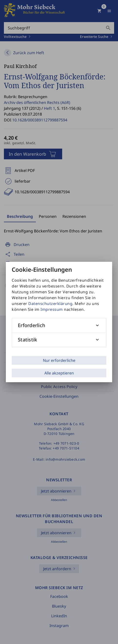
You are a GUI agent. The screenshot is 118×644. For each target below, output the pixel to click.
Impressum (52, 309)
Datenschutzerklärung (50, 304)
